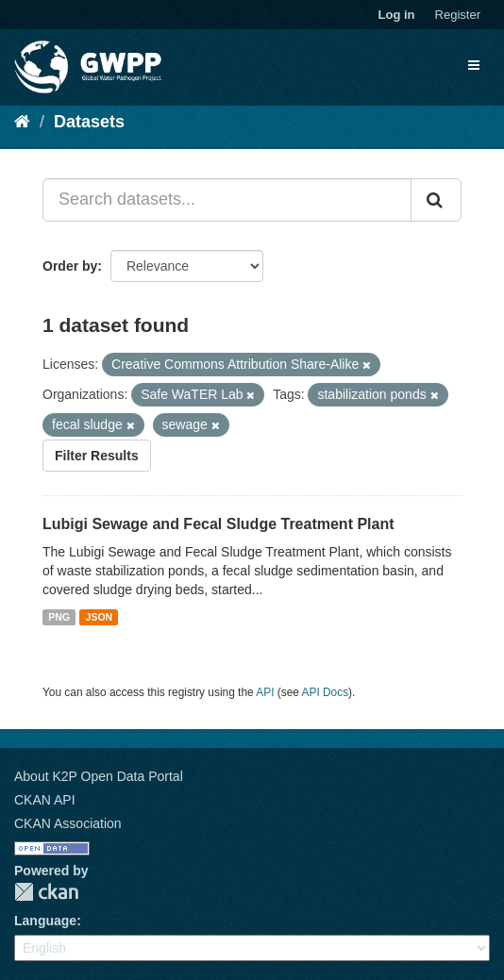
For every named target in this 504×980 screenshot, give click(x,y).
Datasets (89, 122)
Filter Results (97, 456)
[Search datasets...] (227, 200)
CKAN (46, 892)
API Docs (326, 692)
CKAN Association (68, 823)
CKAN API (45, 800)
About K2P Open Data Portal (99, 776)
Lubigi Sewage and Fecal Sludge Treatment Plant (218, 524)
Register (458, 15)
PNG (59, 617)
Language (45, 921)
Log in (397, 15)
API (265, 692)
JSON (100, 617)
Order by (70, 266)
